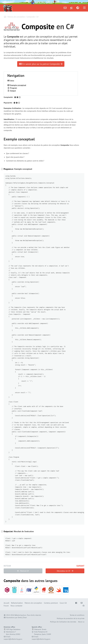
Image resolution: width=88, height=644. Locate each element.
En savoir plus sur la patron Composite (41, 64)
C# (37, 17)
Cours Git (63, 603)
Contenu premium (51, 603)
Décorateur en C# (65, 571)
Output (13, 91)
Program (14, 88)
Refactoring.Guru (20, 615)
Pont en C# (23, 571)
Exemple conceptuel (18, 85)
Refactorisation (17, 603)
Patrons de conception (16, 17)
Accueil (6, 603)
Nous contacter (16, 606)
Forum (6, 606)
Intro (12, 81)
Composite (31, 17)
